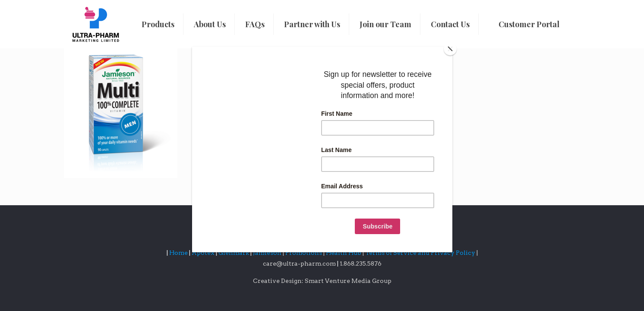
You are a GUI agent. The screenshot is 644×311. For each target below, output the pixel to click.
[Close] (450, 49)
